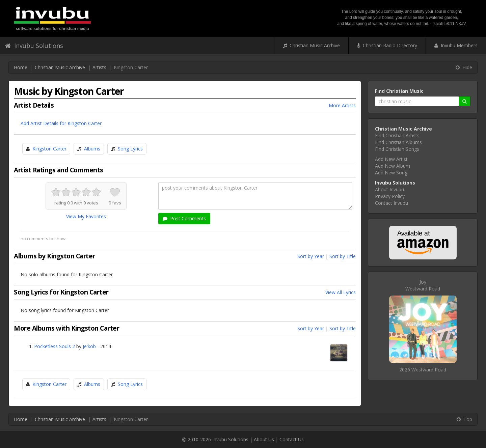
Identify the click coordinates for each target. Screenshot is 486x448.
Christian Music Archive (311, 45)
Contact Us (292, 439)
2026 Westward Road (423, 370)
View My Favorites (86, 216)
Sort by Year (311, 256)
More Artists (342, 105)
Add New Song (391, 173)
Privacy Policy (390, 196)
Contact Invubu (391, 203)
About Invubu (389, 189)
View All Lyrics (341, 292)
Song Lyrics (130, 149)
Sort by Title (343, 256)
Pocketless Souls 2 (55, 346)
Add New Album (393, 166)
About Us (264, 439)
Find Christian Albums (398, 142)
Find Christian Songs (397, 149)
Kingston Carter (49, 149)
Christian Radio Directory (387, 45)
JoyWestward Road (423, 285)
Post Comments (184, 218)
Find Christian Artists (397, 135)
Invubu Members (456, 45)
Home (21, 67)
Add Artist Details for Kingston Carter (61, 123)
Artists (99, 67)
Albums (92, 149)
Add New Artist (391, 159)
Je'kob (89, 346)
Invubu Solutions (34, 46)
